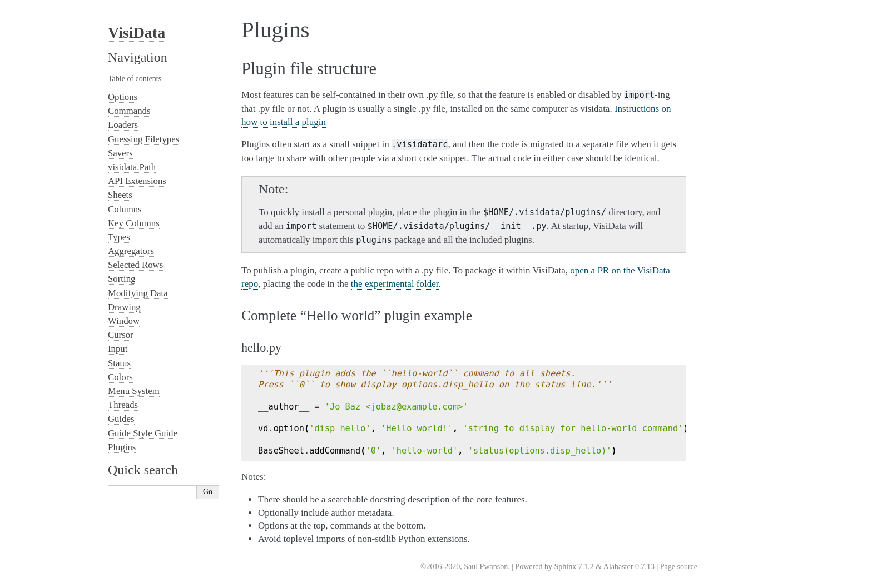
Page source (679, 567)
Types (119, 237)
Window (124, 321)
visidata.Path (132, 167)
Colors (120, 377)
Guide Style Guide (143, 433)
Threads (123, 405)
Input (118, 349)
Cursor (121, 335)
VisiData (137, 33)
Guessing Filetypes (143, 139)
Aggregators (131, 251)
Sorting (122, 279)
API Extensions (137, 181)
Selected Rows (135, 265)
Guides (121, 419)
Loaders (123, 125)
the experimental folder (395, 284)
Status (119, 363)
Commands (129, 111)
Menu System (134, 391)
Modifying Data (138, 293)
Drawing (124, 307)
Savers (120, 153)
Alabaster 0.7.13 (629, 567)
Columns (125, 209)
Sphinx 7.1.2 (574, 567)
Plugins (122, 447)
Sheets (120, 195)
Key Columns (134, 223)
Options (123, 97)
